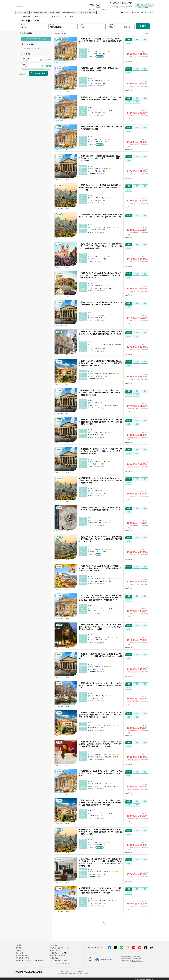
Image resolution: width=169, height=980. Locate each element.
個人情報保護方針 (21, 955)
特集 (81, 12)
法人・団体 (19, 952)
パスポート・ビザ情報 (57, 955)
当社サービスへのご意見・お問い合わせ (28, 960)
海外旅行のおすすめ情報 (58, 952)
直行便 (49, 60)
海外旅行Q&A (54, 957)
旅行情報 (91, 12)
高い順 (146, 34)
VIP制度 (18, 950)
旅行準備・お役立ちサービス (59, 948)
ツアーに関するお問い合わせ (59, 962)
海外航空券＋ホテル (39, 13)
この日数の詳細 (140, 60)
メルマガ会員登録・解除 (58, 960)
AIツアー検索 (23, 12)
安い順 (138, 34)
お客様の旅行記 (69, 12)
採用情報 (18, 948)
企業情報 (18, 945)
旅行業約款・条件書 (22, 957)
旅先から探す (55, 12)
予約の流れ (54, 945)
